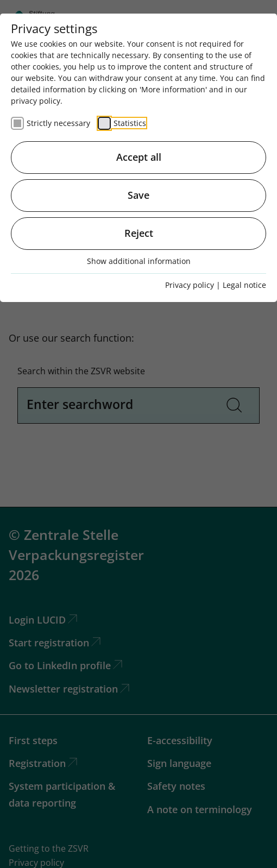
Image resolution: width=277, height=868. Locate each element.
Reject (139, 233)
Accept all (139, 157)
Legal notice (244, 285)
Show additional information (139, 261)
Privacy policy (190, 285)
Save (138, 195)
